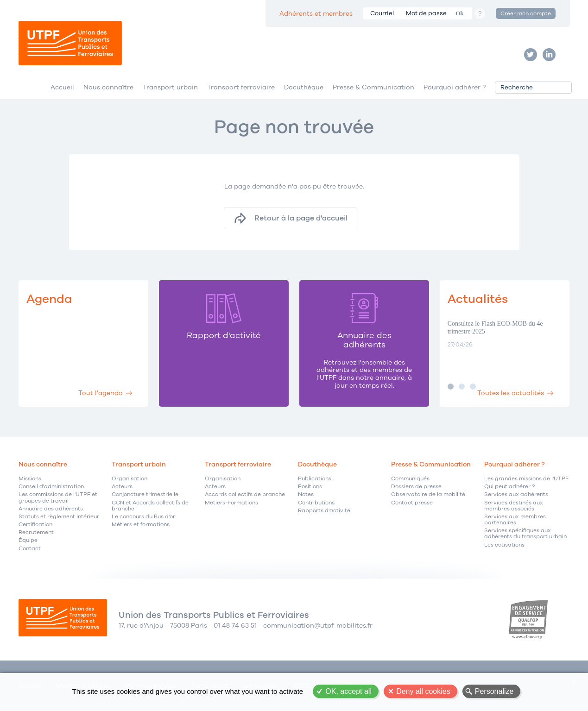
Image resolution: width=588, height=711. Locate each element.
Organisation (130, 479)
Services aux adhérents (516, 494)
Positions (310, 487)
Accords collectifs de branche (245, 494)
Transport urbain (170, 87)
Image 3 (473, 387)
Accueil (62, 87)
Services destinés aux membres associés (514, 506)
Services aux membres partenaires (515, 520)
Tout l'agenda (101, 393)
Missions (30, 479)
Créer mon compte (526, 13)
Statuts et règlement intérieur (59, 517)
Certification (35, 525)
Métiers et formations (141, 525)
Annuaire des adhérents (51, 509)
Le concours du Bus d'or (143, 517)
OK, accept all (348, 691)
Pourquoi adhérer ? (455, 87)
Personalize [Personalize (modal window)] (494, 691)
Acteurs (122, 487)
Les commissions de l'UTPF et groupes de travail (58, 497)
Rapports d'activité (324, 511)
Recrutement (36, 532)
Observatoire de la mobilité (428, 494)
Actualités (478, 299)
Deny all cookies (423, 691)
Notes (306, 494)
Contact (30, 549)
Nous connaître (108, 87)
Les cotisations (504, 545)
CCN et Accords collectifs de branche (150, 506)
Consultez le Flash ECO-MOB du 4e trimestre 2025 (495, 327)
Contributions (316, 503)
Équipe (28, 540)
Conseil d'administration (51, 487)
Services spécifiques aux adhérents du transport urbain (525, 534)
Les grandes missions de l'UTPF (526, 479)
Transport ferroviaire (241, 87)
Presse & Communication (373, 87)
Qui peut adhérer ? (509, 487)
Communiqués (410, 479)
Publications (315, 479)
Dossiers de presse (416, 487)
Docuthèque (304, 87)
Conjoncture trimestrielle (145, 494)
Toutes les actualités (511, 393)
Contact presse (412, 503)
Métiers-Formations (231, 503)
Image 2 (462, 387)
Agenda (49, 299)
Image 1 (451, 387)
